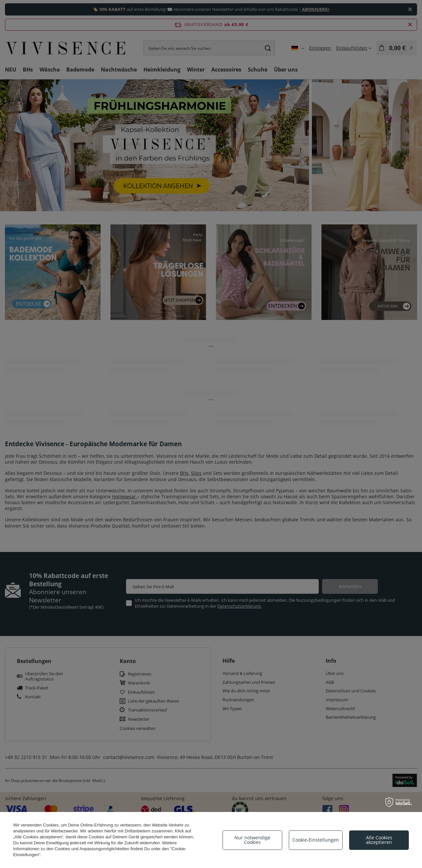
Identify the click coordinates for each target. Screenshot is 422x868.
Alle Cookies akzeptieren (379, 840)
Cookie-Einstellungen (316, 840)
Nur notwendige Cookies (252, 840)
